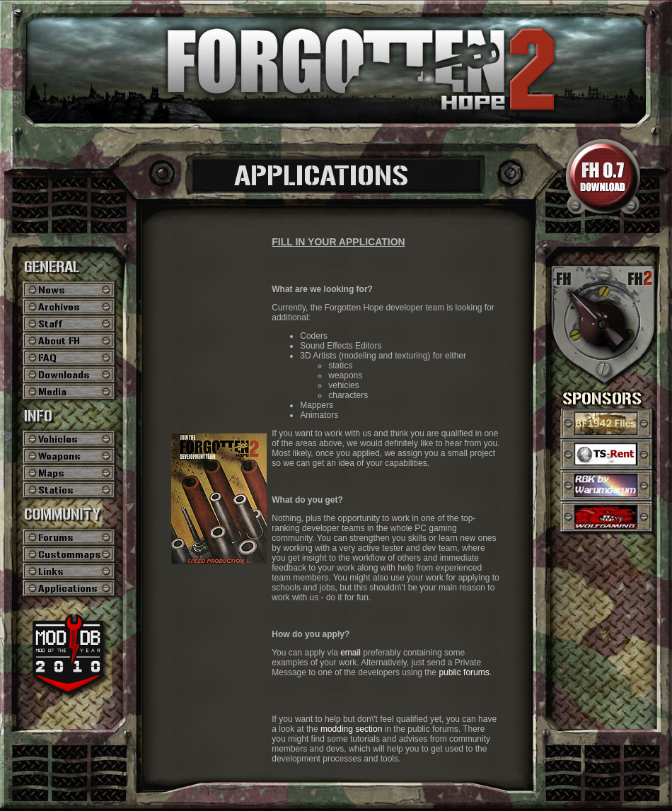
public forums (464, 672)
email (351, 653)
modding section (351, 729)
